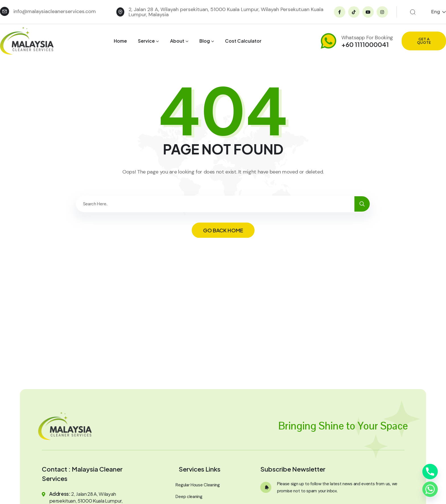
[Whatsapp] (430, 489)
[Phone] (430, 472)
